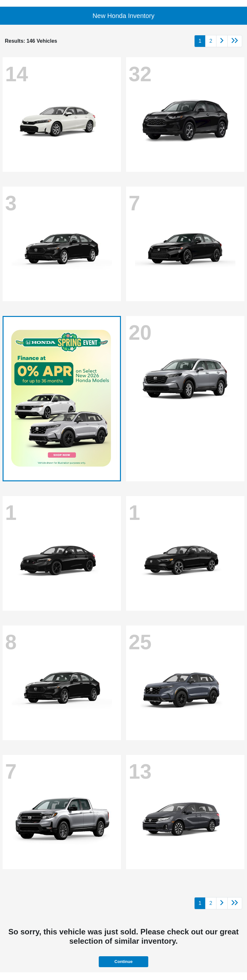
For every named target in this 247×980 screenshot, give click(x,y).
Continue (123, 962)
